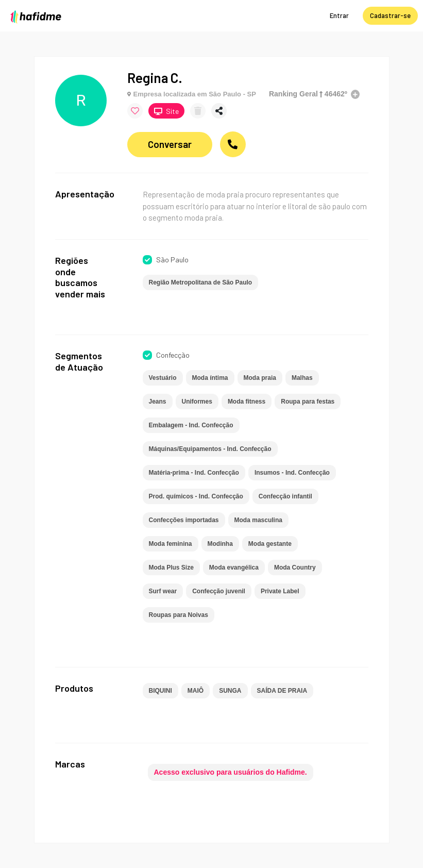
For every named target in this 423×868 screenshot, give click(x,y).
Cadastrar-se (390, 15)
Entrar (339, 15)
